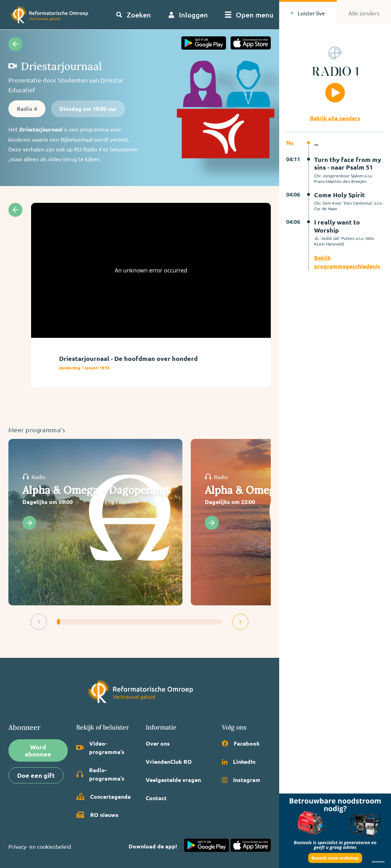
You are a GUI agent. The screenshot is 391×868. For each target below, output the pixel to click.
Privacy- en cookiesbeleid (40, 846)
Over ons (158, 743)
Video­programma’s (100, 748)
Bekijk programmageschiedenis (347, 262)
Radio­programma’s (100, 774)
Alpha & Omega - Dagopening (95, 490)
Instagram (241, 780)
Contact (156, 798)
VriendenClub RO (169, 762)
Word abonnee (38, 750)
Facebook (241, 743)
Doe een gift (36, 775)
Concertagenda (103, 797)
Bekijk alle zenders (335, 118)
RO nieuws (97, 815)
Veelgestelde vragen (173, 780)
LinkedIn (239, 762)
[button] (39, 622)
